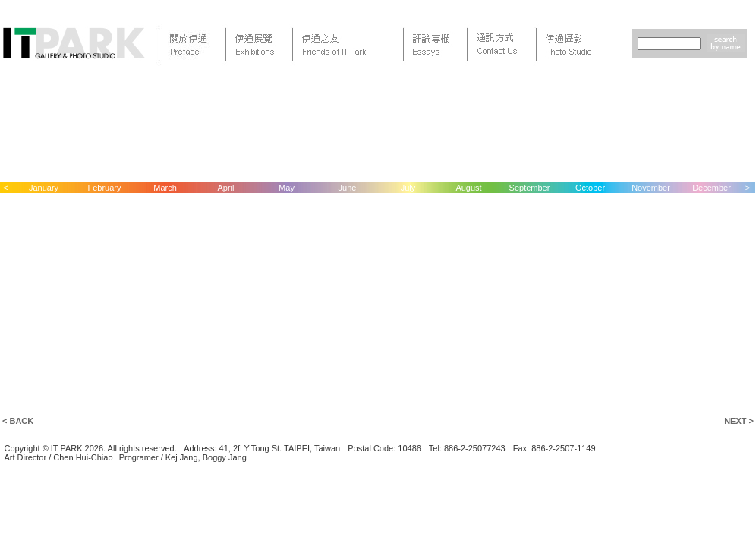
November (651, 188)
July (408, 188)
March (165, 188)
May (287, 188)
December (712, 188)
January (44, 188)
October (590, 188)
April (225, 188)
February (104, 188)
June (348, 188)
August (468, 188)
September (530, 188)
